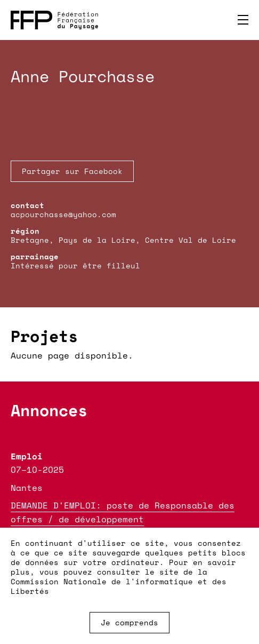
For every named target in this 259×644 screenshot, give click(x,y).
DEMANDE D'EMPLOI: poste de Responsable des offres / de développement (123, 512)
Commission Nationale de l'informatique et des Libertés (119, 586)
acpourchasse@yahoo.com (63, 214)
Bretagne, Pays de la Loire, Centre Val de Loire (123, 240)
